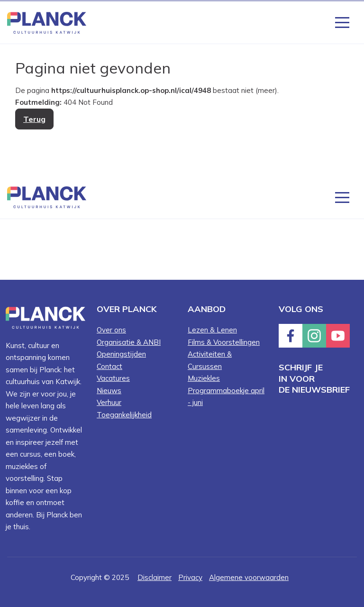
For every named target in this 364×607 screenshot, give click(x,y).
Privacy (190, 577)
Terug (34, 119)
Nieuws (109, 391)
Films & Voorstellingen (224, 342)
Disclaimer (155, 577)
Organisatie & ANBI (129, 342)
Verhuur (109, 402)
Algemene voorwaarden (249, 577)
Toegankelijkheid (124, 415)
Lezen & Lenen (212, 330)
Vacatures (113, 378)
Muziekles (204, 378)
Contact (109, 366)
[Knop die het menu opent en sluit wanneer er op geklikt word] (342, 22)
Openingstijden (121, 354)
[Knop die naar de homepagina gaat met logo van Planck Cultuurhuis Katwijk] (47, 22)
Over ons (111, 330)
